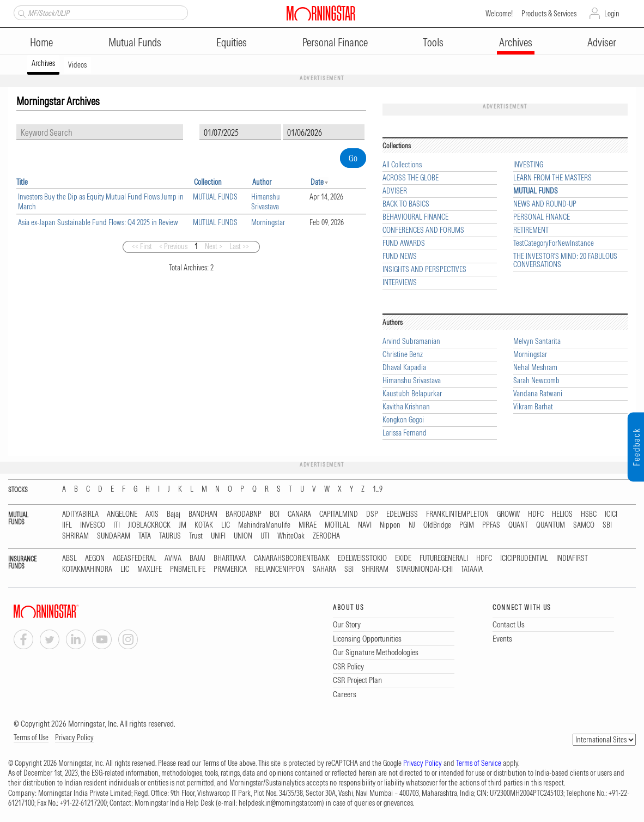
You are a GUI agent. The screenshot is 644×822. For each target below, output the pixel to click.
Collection (208, 182)
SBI (607, 525)
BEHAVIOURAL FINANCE (415, 217)
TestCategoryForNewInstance (554, 243)
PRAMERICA (230, 569)
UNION (243, 536)
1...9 (378, 489)
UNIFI (218, 536)
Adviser (602, 42)
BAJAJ (198, 558)
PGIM (467, 525)
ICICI (611, 514)
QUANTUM (551, 525)
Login (612, 14)
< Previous (173, 246)
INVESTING (528, 165)
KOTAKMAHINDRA (87, 569)
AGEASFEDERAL (135, 558)
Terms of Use (31, 738)
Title (22, 182)
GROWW (508, 514)
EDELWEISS (402, 514)
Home (41, 42)
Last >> (239, 246)
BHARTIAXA (230, 558)
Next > (214, 246)
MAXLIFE (150, 569)
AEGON (95, 558)
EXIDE (403, 558)
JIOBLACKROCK (149, 525)
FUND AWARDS (404, 243)
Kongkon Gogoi (403, 420)
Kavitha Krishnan (406, 407)
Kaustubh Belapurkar (412, 394)
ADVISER (395, 191)
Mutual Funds (135, 42)
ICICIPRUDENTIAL (524, 558)
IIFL (67, 525)
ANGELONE (122, 514)
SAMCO (584, 525)
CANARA (299, 514)
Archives (516, 42)
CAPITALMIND (339, 514)
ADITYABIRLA (80, 514)
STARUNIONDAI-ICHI (425, 569)
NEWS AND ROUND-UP (545, 204)
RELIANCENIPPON (280, 569)
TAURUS (170, 536)
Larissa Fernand (405, 433)
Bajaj (174, 514)
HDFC (536, 514)
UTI (265, 536)
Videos (77, 65)
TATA (145, 536)
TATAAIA (472, 569)
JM (183, 525)
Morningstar (268, 222)
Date (317, 182)
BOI (275, 514)
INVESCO (93, 525)
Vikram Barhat (533, 407)
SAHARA (324, 569)
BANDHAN (203, 514)
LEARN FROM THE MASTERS (552, 178)
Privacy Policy (74, 738)
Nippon (390, 525)
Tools (433, 42)
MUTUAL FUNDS (215, 197)
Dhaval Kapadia (404, 368)
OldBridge (437, 525)
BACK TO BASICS (406, 204)
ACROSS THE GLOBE (411, 178)
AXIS (152, 514)
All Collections (402, 165)
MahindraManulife (264, 525)
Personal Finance (335, 42)
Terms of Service (479, 763)
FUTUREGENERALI (444, 558)
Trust (196, 536)
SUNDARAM (114, 536)
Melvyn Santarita (537, 342)
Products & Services (549, 14)
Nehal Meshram (535, 368)
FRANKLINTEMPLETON (457, 514)
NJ (412, 525)
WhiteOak (291, 536)
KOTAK (204, 525)
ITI (117, 525)
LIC (226, 525)
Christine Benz (403, 355)
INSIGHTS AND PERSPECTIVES (424, 270)
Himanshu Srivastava (266, 202)
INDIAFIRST (572, 558)
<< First (142, 246)
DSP (372, 514)
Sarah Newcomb (536, 381)
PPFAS (491, 525)
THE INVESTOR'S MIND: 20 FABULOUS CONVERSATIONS (565, 261)
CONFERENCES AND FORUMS (423, 230)
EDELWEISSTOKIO (362, 558)
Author (262, 182)
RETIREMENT (531, 230)
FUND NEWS (400, 256)
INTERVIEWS (400, 283)
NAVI (365, 525)
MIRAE (308, 525)
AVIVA (173, 558)
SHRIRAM (75, 536)
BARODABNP (244, 514)
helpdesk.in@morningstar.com (280, 803)
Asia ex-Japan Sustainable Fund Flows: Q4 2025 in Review (98, 222)
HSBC (589, 514)
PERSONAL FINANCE (542, 217)
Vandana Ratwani (538, 394)
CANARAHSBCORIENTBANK (292, 558)
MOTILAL (337, 525)
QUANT (518, 525)
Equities (232, 42)
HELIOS (562, 514)
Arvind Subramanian (411, 342)
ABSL (69, 558)
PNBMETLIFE (188, 569)
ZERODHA (326, 536)
